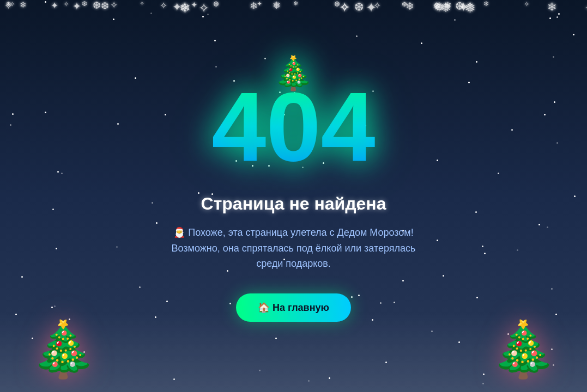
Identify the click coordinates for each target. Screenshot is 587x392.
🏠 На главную (293, 308)
